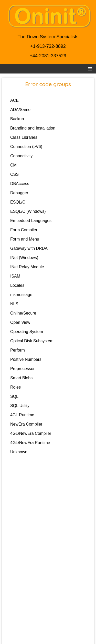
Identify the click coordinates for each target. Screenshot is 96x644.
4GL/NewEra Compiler (31, 433)
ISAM (15, 276)
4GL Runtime (22, 415)
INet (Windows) (24, 258)
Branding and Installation (33, 128)
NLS (14, 304)
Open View (20, 322)
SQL (14, 396)
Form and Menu (25, 239)
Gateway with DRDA (29, 248)
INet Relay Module (27, 267)
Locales (17, 285)
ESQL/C (18, 202)
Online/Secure (23, 313)
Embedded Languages (31, 221)
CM (13, 165)
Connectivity (21, 156)
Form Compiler (24, 230)
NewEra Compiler (26, 424)
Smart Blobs (21, 378)
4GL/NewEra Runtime (30, 443)
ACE (14, 100)
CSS (14, 174)
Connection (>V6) (26, 147)
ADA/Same (20, 110)
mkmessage (21, 295)
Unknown (19, 452)
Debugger (19, 193)
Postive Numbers (26, 359)
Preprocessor (22, 369)
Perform (18, 350)
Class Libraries (24, 137)
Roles (15, 387)
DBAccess (20, 184)
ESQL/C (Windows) (28, 211)
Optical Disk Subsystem (32, 341)
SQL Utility (20, 406)
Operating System (27, 332)
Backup (17, 119)
